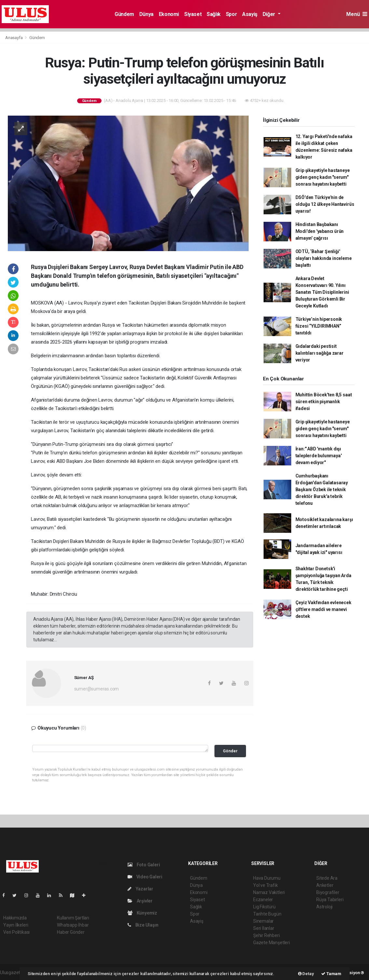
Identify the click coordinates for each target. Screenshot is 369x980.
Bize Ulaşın (143, 925)
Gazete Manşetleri (272, 943)
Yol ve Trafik (266, 885)
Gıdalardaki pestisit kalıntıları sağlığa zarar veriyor (320, 353)
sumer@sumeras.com (97, 689)
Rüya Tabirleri (330, 900)
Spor (231, 14)
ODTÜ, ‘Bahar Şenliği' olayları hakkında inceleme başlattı (324, 258)
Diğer (270, 14)
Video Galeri (145, 877)
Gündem (124, 14)
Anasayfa (14, 38)
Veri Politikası (16, 932)
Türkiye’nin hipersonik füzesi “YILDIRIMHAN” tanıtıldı (319, 326)
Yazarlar (140, 889)
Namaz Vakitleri (269, 892)
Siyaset (193, 14)
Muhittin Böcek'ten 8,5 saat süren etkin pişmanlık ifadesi (324, 402)
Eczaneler (263, 900)
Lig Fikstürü (264, 907)
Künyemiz (142, 913)
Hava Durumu (267, 878)
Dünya (146, 14)
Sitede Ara (327, 878)
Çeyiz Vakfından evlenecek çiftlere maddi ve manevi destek (323, 609)
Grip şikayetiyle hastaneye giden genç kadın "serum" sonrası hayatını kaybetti (323, 177)
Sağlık (214, 14)
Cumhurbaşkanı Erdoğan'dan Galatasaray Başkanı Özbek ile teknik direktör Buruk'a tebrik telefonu (322, 490)
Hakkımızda (15, 918)
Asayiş (250, 14)
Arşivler (140, 901)
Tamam (331, 974)
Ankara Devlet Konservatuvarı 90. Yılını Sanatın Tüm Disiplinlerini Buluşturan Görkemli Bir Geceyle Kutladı (322, 292)
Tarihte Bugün (267, 914)
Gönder (230, 751)
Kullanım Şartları (73, 918)
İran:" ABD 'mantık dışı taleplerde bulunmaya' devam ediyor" (319, 456)
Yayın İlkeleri (16, 925)
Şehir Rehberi (266, 935)
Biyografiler (328, 892)
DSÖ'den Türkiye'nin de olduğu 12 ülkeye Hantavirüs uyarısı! (325, 204)
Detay (306, 974)
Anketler (325, 885)
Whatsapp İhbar (73, 925)
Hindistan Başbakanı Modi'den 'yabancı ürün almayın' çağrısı (320, 231)
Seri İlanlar (264, 928)
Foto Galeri (144, 865)
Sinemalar (263, 921)
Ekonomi (169, 14)
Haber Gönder (71, 932)
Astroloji (324, 907)
